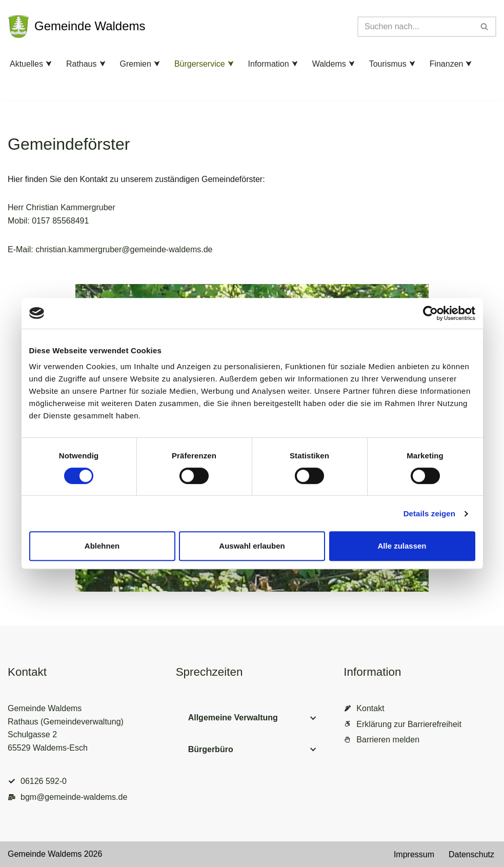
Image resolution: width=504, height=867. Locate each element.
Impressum (414, 854)
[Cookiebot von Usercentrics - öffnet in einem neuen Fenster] (430, 313)
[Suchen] (415, 27)
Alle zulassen (402, 546)
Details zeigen (429, 513)
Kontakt (370, 708)
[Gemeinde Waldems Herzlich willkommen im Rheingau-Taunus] (77, 27)
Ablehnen (102, 546)
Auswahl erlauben (252, 546)
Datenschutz (471, 854)
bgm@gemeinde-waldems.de (74, 797)
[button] (49, 64)
